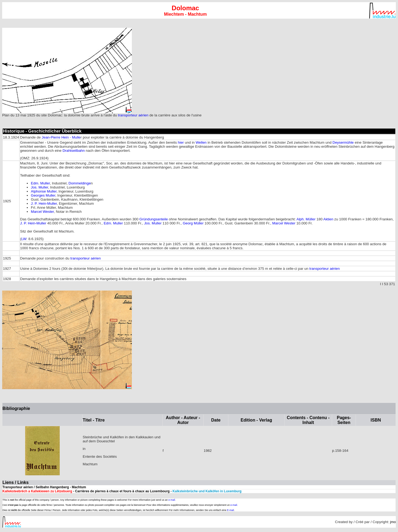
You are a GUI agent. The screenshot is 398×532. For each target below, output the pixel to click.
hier (181, 142)
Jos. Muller (39, 187)
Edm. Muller (40, 183)
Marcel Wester (42, 212)
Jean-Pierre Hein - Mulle (61, 137)
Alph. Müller (306, 219)
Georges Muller (43, 195)
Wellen (201, 142)
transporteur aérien (133, 115)
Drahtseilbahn (73, 151)
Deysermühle (343, 142)
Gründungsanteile (154, 219)
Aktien (328, 219)
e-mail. (172, 500)
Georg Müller (193, 223)
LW (24, 239)
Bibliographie (16, 408)
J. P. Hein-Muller (44, 203)
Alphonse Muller (44, 191)
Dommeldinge (80, 183)
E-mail (230, 510)
